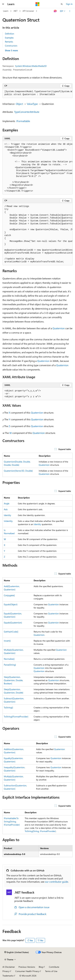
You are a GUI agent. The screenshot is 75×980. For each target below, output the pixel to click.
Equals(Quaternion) (13, 623)
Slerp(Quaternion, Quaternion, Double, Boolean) (13, 680)
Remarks (9, 42)
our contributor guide (56, 882)
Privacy (6, 971)
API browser (28, 11)
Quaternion (59, 328)
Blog (41, 967)
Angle (7, 503)
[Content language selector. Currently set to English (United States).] (17, 952)
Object (19, 104)
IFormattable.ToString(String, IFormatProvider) (12, 821)
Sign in (69, 4)
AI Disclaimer (9, 967)
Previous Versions (27, 967)
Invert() (7, 641)
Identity (7, 515)
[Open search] (62, 4)
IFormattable (23, 121)
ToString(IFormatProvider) (16, 717)
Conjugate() (9, 595)
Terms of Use (51, 971)
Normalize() (9, 659)
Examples (9, 38)
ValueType (32, 104)
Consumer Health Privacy (27, 971)
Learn (6, 11)
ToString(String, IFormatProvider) (40, 831)
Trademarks (8, 976)
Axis (6, 509)
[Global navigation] (3, 4)
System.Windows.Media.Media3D (31, 66)
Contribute (54, 967)
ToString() (8, 707)
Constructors (11, 46)
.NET (15, 11)
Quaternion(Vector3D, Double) (18, 471)
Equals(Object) (11, 604)
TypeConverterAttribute (27, 112)
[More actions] (70, 11)
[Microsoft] (37, 4)
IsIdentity (8, 521)
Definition (9, 34)
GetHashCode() (11, 632)
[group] (37, 93)
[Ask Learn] (55, 11)
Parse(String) (10, 665)
